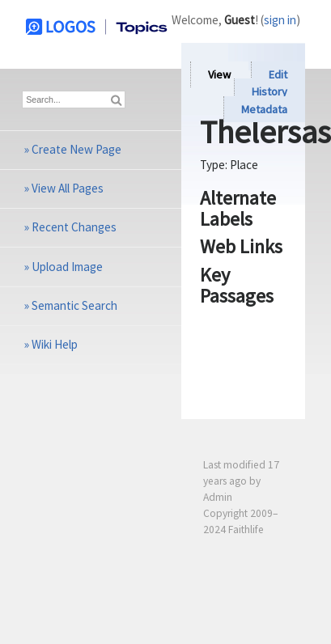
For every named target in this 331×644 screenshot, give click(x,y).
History (269, 92)
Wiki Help (55, 344)
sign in (280, 20)
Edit (278, 74)
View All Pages (68, 188)
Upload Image (67, 267)
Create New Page (76, 149)
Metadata (264, 109)
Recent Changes (74, 227)
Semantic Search (74, 305)
